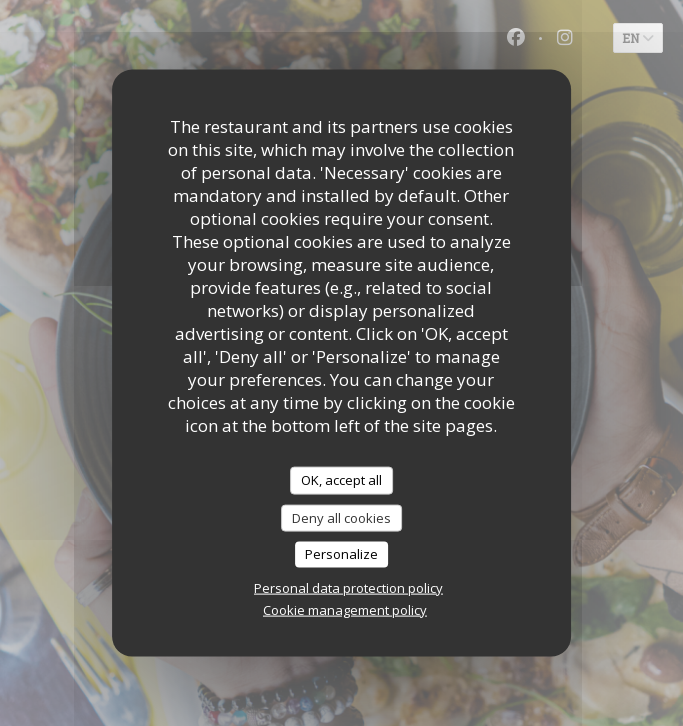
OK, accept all (341, 480)
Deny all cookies (341, 517)
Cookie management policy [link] (345, 609)
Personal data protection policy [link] (348, 587)
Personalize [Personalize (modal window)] (341, 554)
